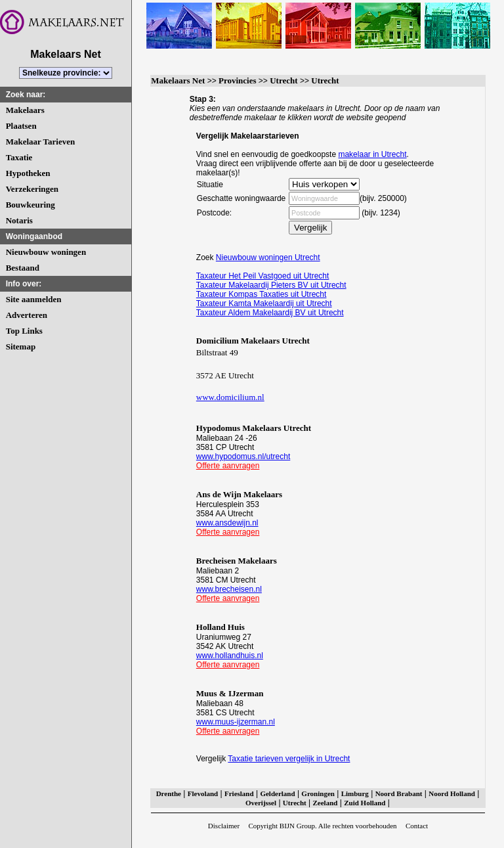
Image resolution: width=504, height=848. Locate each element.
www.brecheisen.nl (229, 589)
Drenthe (169, 793)
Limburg (355, 793)
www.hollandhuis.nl (230, 656)
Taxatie (19, 157)
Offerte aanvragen (228, 466)
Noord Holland (452, 793)
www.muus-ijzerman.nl (236, 722)
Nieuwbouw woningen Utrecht (268, 257)
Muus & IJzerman (230, 693)
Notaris (19, 220)
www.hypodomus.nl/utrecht (243, 457)
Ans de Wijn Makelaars (239, 494)
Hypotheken (28, 173)
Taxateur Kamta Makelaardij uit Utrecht (264, 303)
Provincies (238, 80)
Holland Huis (220, 627)
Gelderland (277, 793)
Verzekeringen (32, 189)
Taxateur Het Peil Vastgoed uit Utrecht (263, 276)
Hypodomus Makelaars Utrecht (254, 428)
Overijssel (261, 803)
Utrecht (283, 80)
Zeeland (325, 803)
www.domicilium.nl (230, 397)
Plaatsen (21, 126)
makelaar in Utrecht (372, 154)
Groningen (318, 793)
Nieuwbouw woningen (46, 252)
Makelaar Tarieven (41, 142)
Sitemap (21, 346)
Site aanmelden (34, 299)
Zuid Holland (365, 803)
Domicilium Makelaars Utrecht (253, 341)
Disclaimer (224, 826)
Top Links (24, 331)
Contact (417, 826)
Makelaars (25, 110)
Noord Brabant (399, 793)
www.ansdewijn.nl (227, 523)
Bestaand (23, 268)
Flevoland (203, 793)
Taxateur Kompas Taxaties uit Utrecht (262, 294)
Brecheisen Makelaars (237, 561)
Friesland (239, 793)
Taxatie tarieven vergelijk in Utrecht (289, 759)
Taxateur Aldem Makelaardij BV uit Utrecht (270, 313)
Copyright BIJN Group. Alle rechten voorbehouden (322, 826)
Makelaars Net (178, 80)
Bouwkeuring (31, 205)
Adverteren (27, 315)
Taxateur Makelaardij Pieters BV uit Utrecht (271, 285)
